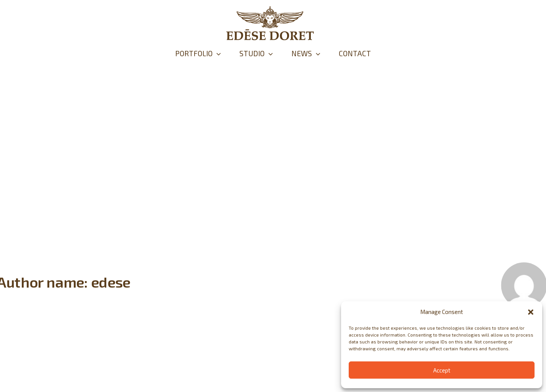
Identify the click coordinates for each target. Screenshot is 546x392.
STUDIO (254, 54)
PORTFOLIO (191, 54)
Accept (442, 370)
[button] (531, 312)
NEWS (308, 54)
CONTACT (361, 53)
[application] (210, 54)
